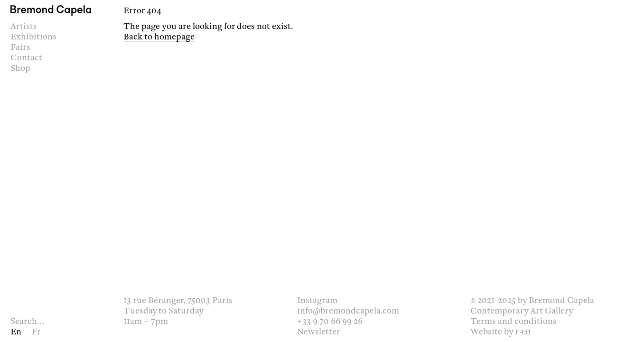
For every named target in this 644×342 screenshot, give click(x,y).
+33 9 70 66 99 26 (330, 321)
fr (36, 332)
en (16, 332)
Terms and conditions (513, 321)
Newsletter (319, 332)
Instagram (317, 300)
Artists (24, 26)
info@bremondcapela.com (348, 311)
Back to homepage (159, 37)
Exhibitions (33, 37)
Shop (20, 68)
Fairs (20, 47)
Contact (26, 57)
